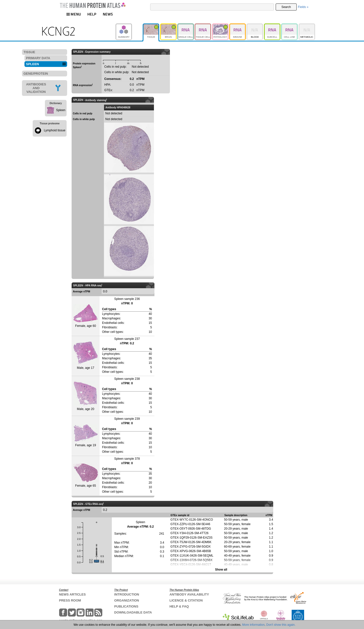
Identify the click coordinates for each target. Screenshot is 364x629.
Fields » (303, 7)
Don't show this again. (281, 625)
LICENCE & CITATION (186, 600)
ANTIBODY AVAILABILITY (189, 594)
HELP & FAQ (179, 606)
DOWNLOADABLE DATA (133, 612)
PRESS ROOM (70, 600)
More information (253, 625)
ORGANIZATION (127, 600)
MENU (74, 14)
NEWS (108, 14)
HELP (92, 14)
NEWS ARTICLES (72, 594)
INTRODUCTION (127, 594)
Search (286, 7)
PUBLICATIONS (126, 606)
